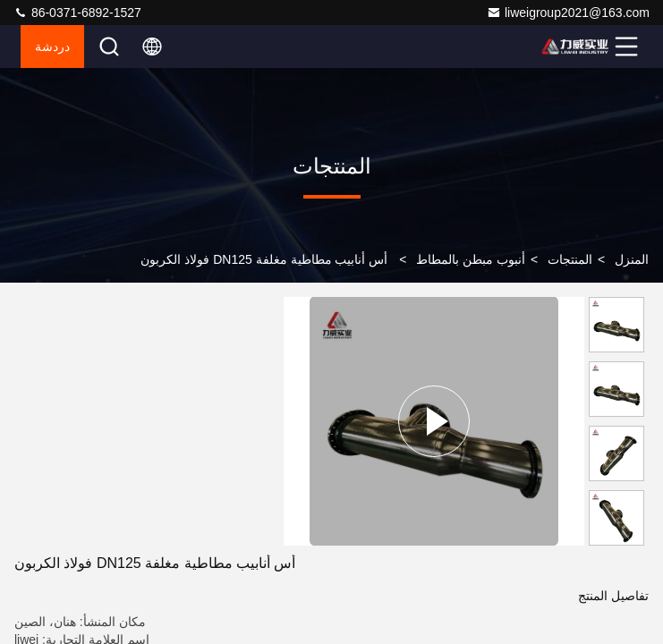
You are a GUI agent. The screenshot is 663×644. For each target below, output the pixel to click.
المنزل (632, 259)
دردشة (52, 47)
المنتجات (570, 259)
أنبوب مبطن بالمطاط (471, 259)
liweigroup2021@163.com (568, 13)
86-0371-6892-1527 (77, 13)
